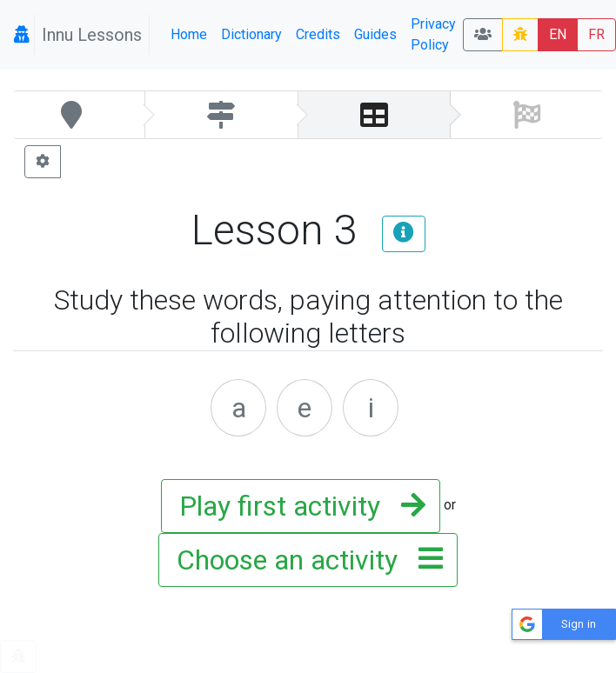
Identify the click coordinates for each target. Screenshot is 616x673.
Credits (318, 34)
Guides (375, 34)
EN (558, 34)
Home (189, 34)
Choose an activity (305, 560)
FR (596, 34)
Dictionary (251, 34)
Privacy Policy (433, 34)
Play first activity (297, 506)
